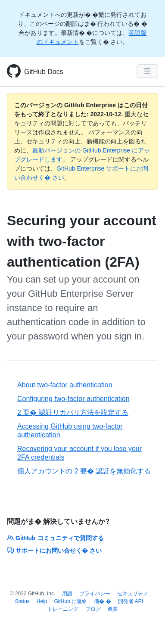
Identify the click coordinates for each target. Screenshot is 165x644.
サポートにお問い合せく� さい (54, 551)
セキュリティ (133, 594)
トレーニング (63, 609)
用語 (67, 594)
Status (22, 601)
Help (42, 601)
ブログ (93, 609)
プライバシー (95, 594)
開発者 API (131, 601)
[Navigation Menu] (147, 71)
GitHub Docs (44, 72)
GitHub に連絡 (71, 601)
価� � (102, 601)
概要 (113, 609)
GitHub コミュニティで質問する (55, 538)
